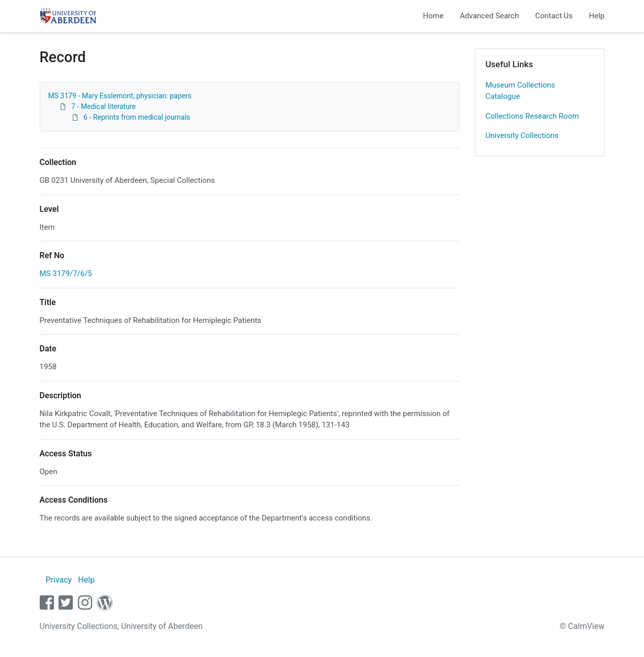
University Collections (522, 135)
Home (433, 16)
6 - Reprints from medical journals (137, 117)
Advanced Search (489, 16)
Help (597, 16)
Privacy (59, 580)
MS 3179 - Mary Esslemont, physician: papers (120, 96)
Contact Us (554, 16)
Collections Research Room (533, 116)
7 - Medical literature (104, 106)
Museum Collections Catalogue (521, 91)
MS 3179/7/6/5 (66, 273)
